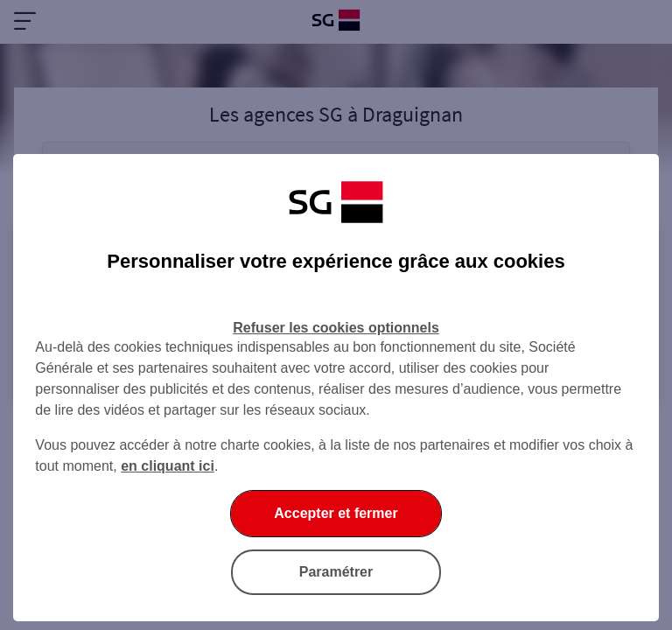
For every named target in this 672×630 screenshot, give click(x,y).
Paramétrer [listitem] (336, 572)
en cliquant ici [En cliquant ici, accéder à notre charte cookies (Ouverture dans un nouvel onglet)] (168, 466)
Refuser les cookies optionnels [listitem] (336, 328)
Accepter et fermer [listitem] (336, 513)
